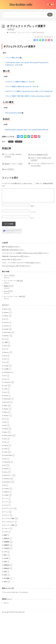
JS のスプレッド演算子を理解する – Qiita (20, 111)
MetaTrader (7, 428)
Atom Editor (8, 361)
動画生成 (7, 568)
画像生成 (7, 597)
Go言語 (6, 398)
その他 (6, 524)
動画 (5, 564)
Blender (6, 365)
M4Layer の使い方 (9, 289)
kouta (8, 320)
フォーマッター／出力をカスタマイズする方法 (42, 194)
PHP (5, 454)
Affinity (6, 345)
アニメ (6, 528)
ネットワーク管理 (9, 554)
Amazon (6, 351)
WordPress (7, 511)
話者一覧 (8, 276)
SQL (5, 471)
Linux (6, 415)
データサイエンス (9, 551)
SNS (5, 468)
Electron (7, 381)
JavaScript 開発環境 (39, 184)
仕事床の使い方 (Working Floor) (13, 285)
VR (5, 494)
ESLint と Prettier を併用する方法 (41, 188)
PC (5, 448)
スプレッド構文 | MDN (13, 87)
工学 (5, 581)
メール (33, 241)
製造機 (9, 315)
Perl (5, 451)
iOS (5, 405)
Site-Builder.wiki (21, 5)
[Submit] (50, 15)
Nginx (6, 441)
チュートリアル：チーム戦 (13, 310)
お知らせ (7, 521)
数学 (5, 584)
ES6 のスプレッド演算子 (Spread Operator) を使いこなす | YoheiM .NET (29, 120)
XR (5, 514)
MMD (6, 435)
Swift (6, 478)
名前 (33, 235)
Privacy (8, 261)
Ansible (6, 358)
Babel (11, 171)
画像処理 (7, 594)
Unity (6, 481)
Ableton (6, 342)
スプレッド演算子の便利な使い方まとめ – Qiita (22, 116)
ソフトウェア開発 (9, 548)
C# (5, 368)
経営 (5, 601)
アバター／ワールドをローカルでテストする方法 (18, 292)
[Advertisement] (28, 35)
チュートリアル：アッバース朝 (15, 326)
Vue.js (6, 501)
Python (6, 458)
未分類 (6, 587)
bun (9, 198)
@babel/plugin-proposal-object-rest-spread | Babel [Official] (27, 159)
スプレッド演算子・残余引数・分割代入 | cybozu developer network (28, 125)
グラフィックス (9, 538)
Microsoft (7, 431)
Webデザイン (8, 504)
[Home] (8, 62)
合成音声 (7, 577)
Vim (5, 488)
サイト (33, 247)
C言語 (6, 371)
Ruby (6, 461)
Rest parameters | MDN (14, 142)
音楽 (5, 611)
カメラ (6, 534)
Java (5, 408)
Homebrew (7, 401)
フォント (7, 558)
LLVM (6, 418)
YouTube (7, 518)
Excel (6, 385)
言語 (5, 604)
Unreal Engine (8, 484)
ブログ (6, 561)
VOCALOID (7, 491)
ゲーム (6, 541)
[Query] (23, 15)
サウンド (7, 544)
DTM (5, 375)
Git (5, 391)
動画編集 (7, 571)
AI (5, 348)
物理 (5, 591)
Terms (13, 261)
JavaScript (13, 62)
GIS (5, 388)
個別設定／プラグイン (14, 193)
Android (6, 355)
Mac (5, 421)
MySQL (6, 438)
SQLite (6, 474)
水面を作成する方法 (10, 279)
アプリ (6, 531)
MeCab (6, 425)
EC (5, 378)
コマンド (9, 305)
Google (6, 395)
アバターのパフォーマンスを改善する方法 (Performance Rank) (22, 282)
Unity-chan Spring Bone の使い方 (13, 295)
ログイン (6, 632)
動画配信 (7, 574)
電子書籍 (7, 607)
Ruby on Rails (8, 464)
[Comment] (28, 224)
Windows (7, 508)
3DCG (6, 338)
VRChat (6, 498)
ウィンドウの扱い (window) (13, 185)
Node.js (6, 444)
